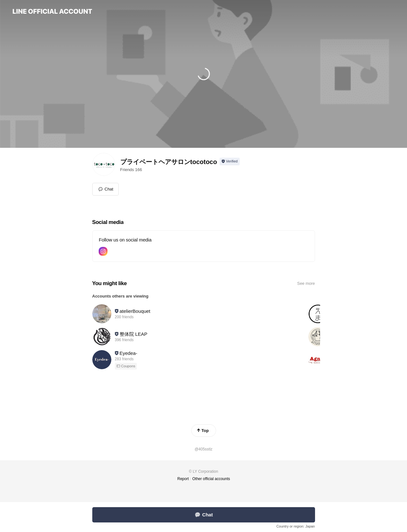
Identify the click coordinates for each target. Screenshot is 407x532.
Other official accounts (211, 479)
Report (183, 479)
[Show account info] (230, 162)
